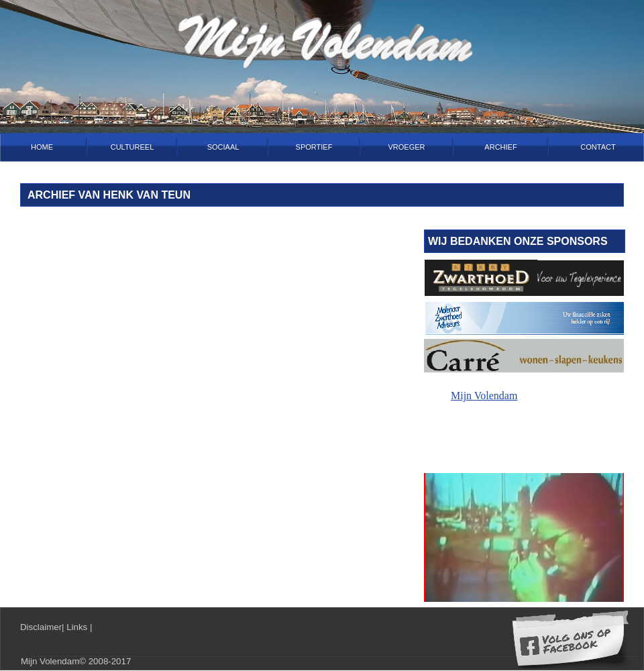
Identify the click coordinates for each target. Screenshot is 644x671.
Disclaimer (41, 627)
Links (78, 627)
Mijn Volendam (484, 396)
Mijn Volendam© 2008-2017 (76, 661)
